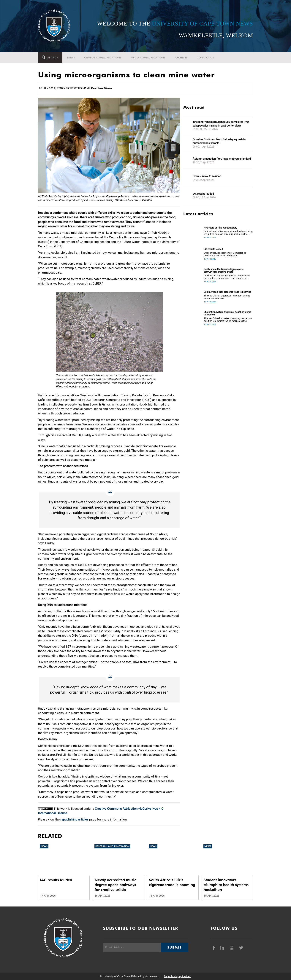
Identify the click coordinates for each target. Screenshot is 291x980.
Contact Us (205, 58)
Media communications (148, 58)
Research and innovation (112, 846)
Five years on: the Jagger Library (220, 228)
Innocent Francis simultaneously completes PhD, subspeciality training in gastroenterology (221, 124)
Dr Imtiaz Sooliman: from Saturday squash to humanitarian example (219, 141)
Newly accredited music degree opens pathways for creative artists (224, 271)
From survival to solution (207, 176)
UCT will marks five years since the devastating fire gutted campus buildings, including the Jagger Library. (228, 233)
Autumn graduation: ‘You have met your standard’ (222, 159)
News (71, 58)
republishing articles (74, 819)
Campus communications (103, 58)
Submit (174, 947)
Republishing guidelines (177, 976)
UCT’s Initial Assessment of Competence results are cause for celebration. (225, 254)
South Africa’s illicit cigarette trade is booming (227, 292)
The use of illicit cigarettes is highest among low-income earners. (227, 297)
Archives (181, 58)
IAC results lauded (203, 194)
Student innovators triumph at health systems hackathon (227, 313)
